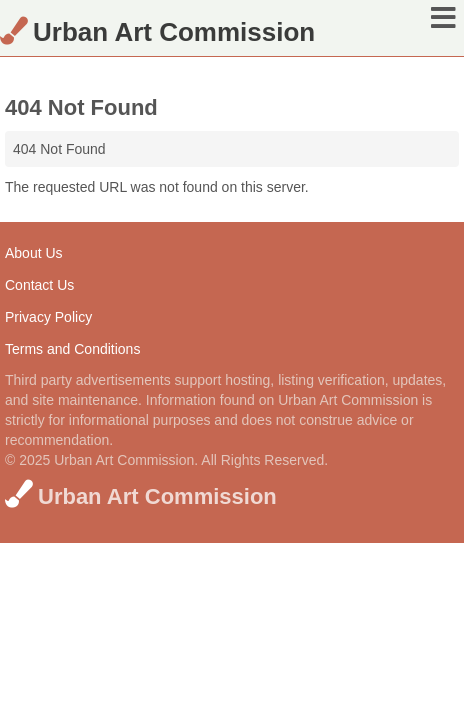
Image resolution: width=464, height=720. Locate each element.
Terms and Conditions (72, 349)
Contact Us (39, 285)
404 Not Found (59, 149)
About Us (34, 253)
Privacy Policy (48, 317)
